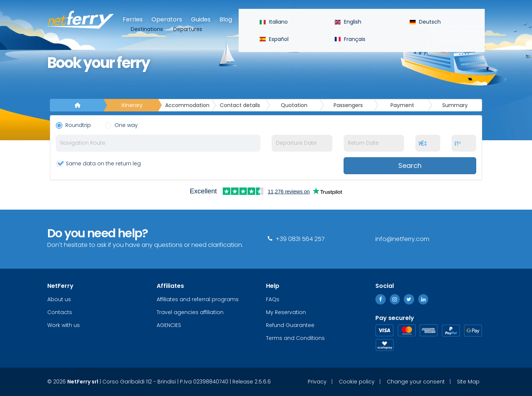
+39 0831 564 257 (295, 239)
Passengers (348, 105)
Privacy (317, 382)
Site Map (468, 382)
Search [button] (410, 166)
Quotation (294, 105)
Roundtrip (75, 125)
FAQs (273, 299)
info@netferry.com (402, 239)
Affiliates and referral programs (198, 299)
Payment (402, 105)
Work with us (64, 325)
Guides (201, 19)
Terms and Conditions (295, 338)
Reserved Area (438, 19)
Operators (167, 19)
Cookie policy (357, 382)
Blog (226, 19)
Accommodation (187, 105)
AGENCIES (169, 325)
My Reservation (380, 19)
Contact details (240, 105)
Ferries (133, 19)
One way (123, 125)
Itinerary (132, 105)
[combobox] (158, 143)
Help (336, 19)
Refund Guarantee (290, 325)
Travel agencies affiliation (190, 312)
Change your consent (416, 382)
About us (59, 299)
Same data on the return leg (98, 163)
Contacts (60, 312)
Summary (455, 105)
